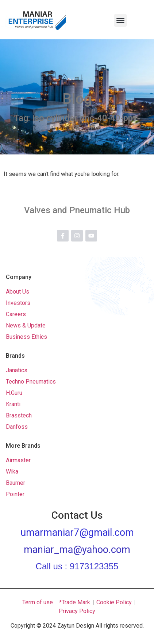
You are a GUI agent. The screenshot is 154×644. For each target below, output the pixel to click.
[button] (120, 20)
